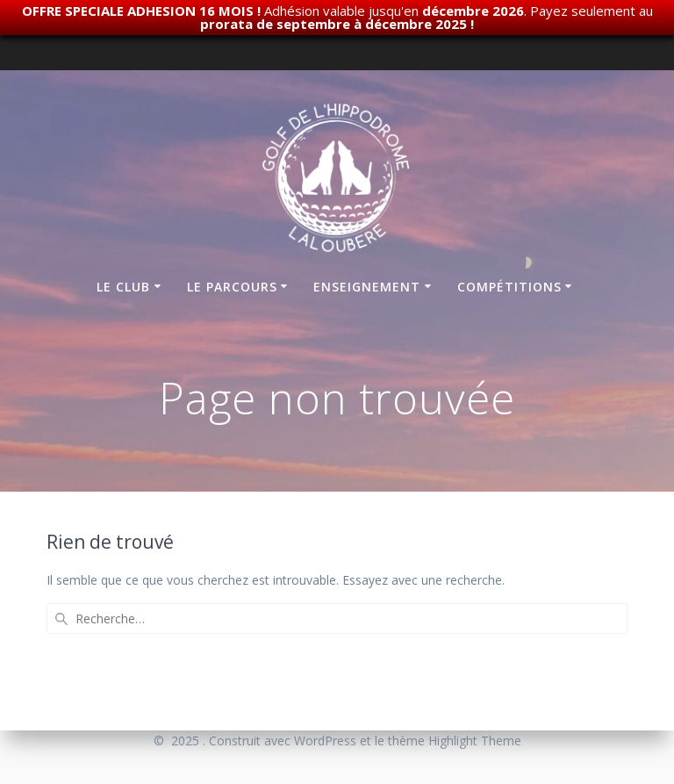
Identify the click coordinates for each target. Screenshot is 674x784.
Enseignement (367, 287)
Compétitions (509, 287)
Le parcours (232, 287)
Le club (123, 287)
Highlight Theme (475, 741)
